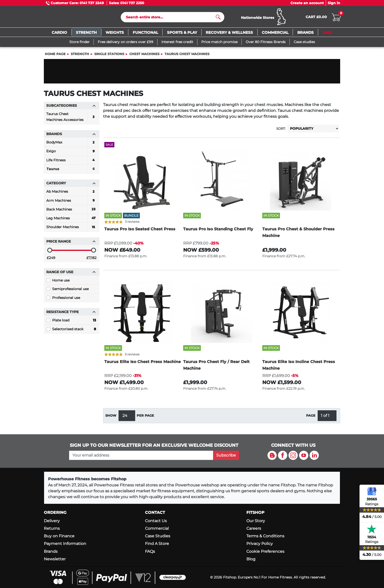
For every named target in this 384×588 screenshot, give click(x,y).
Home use (61, 282)
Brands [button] (71, 135)
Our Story (256, 521)
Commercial (157, 529)
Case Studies (158, 536)
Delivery (52, 521)
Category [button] (71, 185)
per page (145, 417)
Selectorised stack (74, 330)
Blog (251, 559)
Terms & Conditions (265, 536)
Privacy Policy (260, 544)
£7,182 (91, 259)
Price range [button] (71, 243)
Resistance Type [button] (71, 313)
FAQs (150, 551)
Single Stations (109, 55)
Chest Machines (144, 55)
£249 (51, 259)
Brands (51, 551)
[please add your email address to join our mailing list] (141, 455)
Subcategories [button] (71, 107)
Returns (52, 529)
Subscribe (226, 455)
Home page (55, 55)
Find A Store (157, 544)
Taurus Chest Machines (187, 55)
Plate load (74, 322)
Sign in (334, 3)
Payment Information (65, 544)
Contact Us (156, 521)
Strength (80, 55)
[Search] (171, 18)
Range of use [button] (71, 273)
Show (111, 417)
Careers (254, 529)
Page (311, 417)
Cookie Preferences (265, 551)
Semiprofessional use (70, 290)
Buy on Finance (59, 536)
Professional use (66, 299)
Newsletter (55, 559)
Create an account (307, 3)
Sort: (281, 130)
